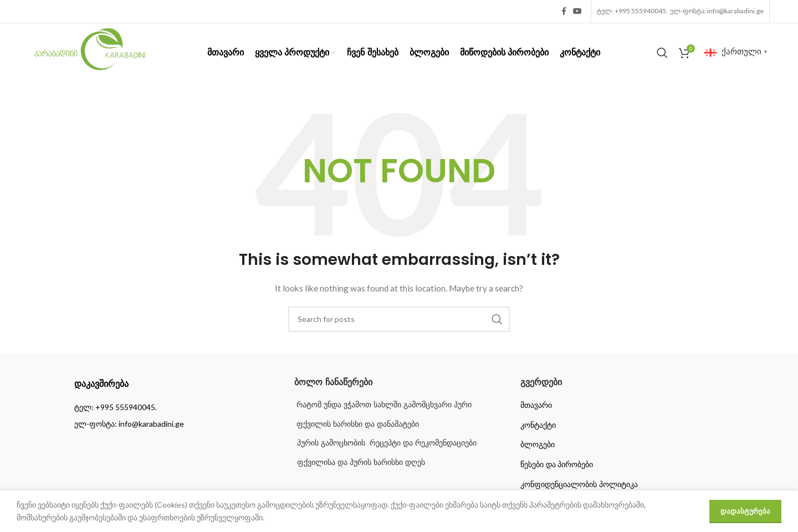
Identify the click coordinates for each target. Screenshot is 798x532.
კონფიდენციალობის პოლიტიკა (579, 484)
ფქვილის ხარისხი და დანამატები (357, 424)
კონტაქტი (538, 425)
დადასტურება (745, 511)
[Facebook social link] (564, 11)
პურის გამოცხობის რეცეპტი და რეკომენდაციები (387, 443)
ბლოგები (538, 444)
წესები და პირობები (557, 464)
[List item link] (173, 407)
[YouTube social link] (577, 11)
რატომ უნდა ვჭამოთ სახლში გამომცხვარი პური (383, 405)
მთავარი (536, 405)
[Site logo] (90, 51)
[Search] (662, 53)
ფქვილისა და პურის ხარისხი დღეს (361, 462)
